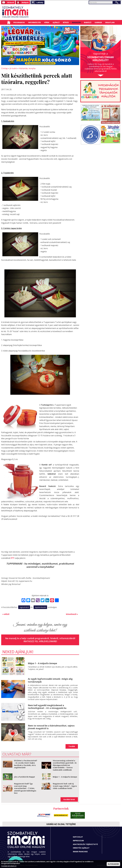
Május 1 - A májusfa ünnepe (42, 663)
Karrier (98, 22)
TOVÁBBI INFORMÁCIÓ (9, 866)
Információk (34, 22)
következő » (72, 614)
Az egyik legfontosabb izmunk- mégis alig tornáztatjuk (50, 680)
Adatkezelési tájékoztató (85, 844)
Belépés (25, 2)
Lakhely (40, 2)
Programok (19, 22)
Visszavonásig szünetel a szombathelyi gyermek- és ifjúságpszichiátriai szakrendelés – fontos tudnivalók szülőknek (65, 765)
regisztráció (24, 607)
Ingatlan (110, 22)
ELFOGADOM (113, 864)
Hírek (47, 22)
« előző (6, 614)
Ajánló (56, 22)
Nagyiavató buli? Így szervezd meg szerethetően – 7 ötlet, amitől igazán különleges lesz (25, 788)
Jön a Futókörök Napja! (24, 776)
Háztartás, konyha (26, 68)
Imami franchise (80, 851)
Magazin (76, 22)
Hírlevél (11, 2)
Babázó (88, 22)
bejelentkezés (40, 607)
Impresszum (78, 840)
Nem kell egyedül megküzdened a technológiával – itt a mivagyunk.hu (47, 706)
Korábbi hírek (69, 799)
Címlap (9, 22)
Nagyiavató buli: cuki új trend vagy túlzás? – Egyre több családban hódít (65, 786)
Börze (66, 22)
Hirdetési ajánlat (81, 847)
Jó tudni (13, 68)
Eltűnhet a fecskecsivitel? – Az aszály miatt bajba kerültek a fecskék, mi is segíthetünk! (26, 764)
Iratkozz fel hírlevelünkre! (40, 641)
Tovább (72, 746)
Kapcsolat (78, 836)
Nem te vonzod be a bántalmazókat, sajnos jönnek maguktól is (51, 726)
